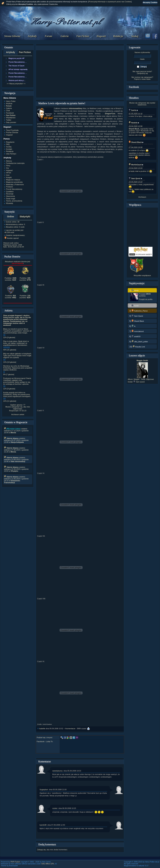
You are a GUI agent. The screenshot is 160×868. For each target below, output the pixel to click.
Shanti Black (135, 142)
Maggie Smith (142, 360)
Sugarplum (44, 790)
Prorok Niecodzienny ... (18, 62)
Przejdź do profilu (146, 299)
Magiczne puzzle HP (16, 58)
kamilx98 (43, 825)
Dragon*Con (110, 114)
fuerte (132, 110)
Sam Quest (135, 178)
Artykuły (32, 36)
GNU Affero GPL (48, 864)
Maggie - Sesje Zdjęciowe (144, 379)
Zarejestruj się (142, 73)
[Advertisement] (80, 74)
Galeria (65, 36)
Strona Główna (12, 36)
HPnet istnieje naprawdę (18, 69)
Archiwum (142, 197)
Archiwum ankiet (18, 414)
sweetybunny (57, 771)
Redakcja (118, 36)
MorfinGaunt (135, 165)
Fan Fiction (83, 36)
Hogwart (101, 36)
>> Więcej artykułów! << (16, 84)
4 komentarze (70, 729)
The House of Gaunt (16, 66)
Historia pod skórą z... (17, 80)
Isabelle (42, 729)
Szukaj (135, 36)
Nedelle (133, 123)
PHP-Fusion (15, 862)
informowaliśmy (76, 108)
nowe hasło (146, 79)
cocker (55, 808)
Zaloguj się (41, 850)
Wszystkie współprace (142, 275)
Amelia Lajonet (12, 238)
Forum (49, 36)
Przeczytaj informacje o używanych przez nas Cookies (110, 2)
